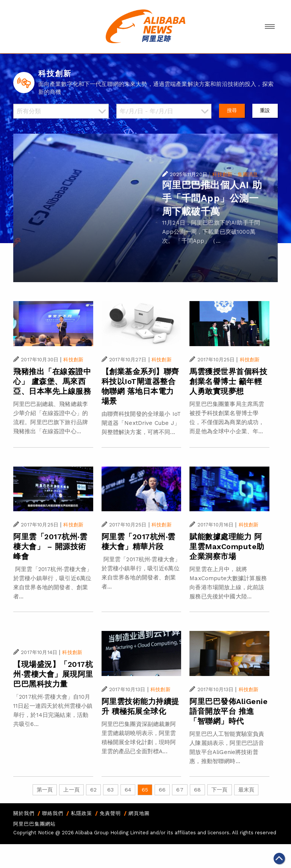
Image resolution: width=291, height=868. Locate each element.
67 (180, 790)
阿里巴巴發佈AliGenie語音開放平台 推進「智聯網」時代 (228, 711)
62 (93, 790)
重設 (265, 110)
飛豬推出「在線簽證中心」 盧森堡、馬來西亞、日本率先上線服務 (52, 381)
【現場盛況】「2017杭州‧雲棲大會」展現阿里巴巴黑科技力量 (53, 674)
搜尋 (232, 110)
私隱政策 (81, 813)
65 (145, 790)
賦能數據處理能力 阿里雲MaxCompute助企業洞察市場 (227, 546)
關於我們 (24, 813)
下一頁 (219, 790)
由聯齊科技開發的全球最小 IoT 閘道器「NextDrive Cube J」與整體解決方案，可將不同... (141, 423)
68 (197, 790)
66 (162, 790)
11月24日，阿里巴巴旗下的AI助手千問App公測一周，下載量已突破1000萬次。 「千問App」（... (211, 232)
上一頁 (71, 790)
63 (110, 790)
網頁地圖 (139, 813)
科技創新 (222, 174)
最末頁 (246, 790)
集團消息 (248, 174)
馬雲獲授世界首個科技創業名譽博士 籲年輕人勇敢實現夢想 (228, 381)
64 (128, 790)
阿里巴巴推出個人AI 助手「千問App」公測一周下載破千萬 (212, 198)
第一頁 (45, 790)
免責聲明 (110, 813)
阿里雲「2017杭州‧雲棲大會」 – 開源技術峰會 (50, 546)
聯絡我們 (53, 813)
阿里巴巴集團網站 (34, 824)
